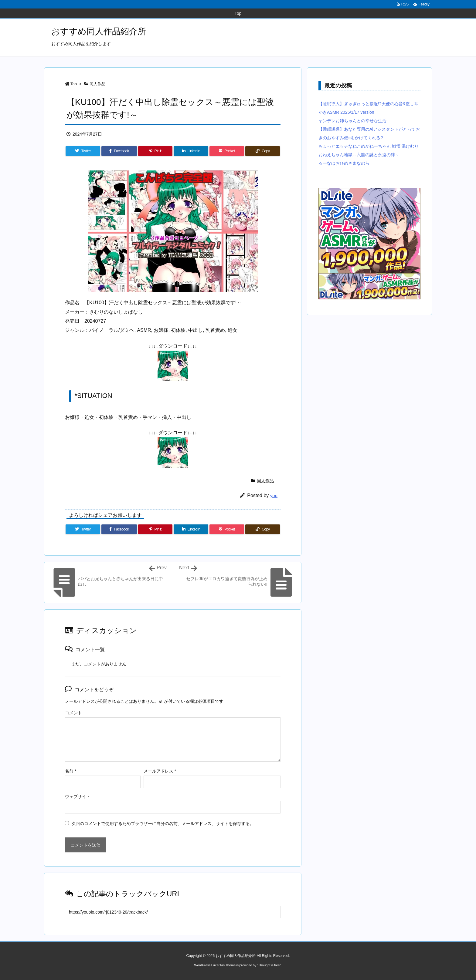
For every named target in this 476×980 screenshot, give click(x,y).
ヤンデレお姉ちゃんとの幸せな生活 (352, 121)
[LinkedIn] (191, 151)
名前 (71, 771)
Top (74, 84)
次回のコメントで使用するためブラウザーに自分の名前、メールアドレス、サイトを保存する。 (163, 823)
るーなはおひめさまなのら (344, 163)
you (274, 495)
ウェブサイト (78, 796)
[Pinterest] (155, 151)
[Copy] (263, 151)
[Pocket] (227, 151)
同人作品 (97, 84)
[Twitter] (83, 151)
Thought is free (269, 965)
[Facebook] (119, 151)
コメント (73, 713)
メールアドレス (160, 771)
